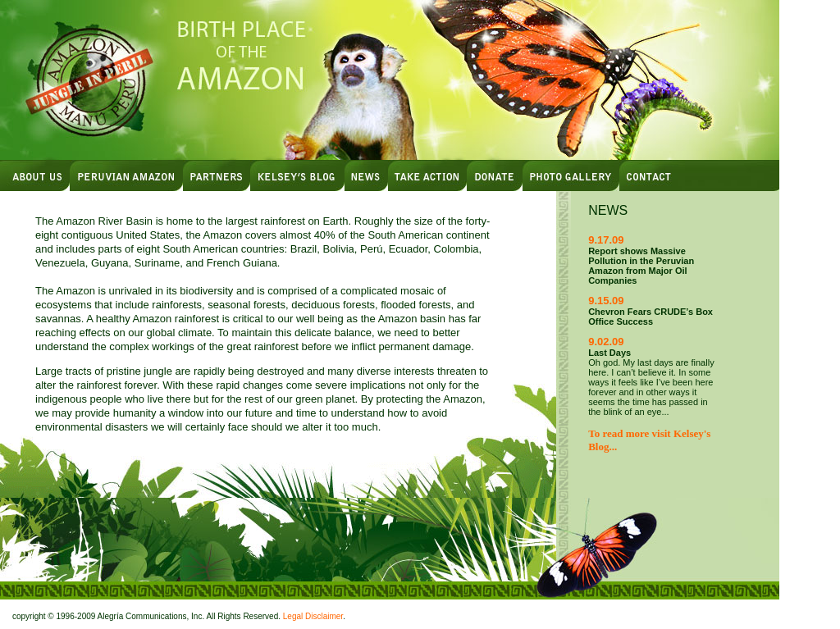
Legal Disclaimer (313, 616)
